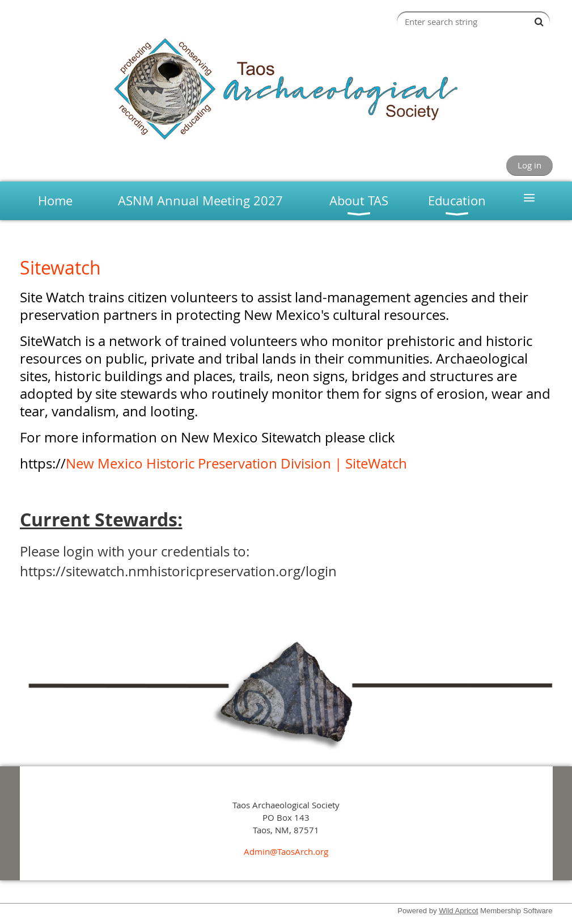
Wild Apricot (458, 911)
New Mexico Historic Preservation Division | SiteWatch (236, 463)
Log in (529, 165)
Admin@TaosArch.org (286, 851)
